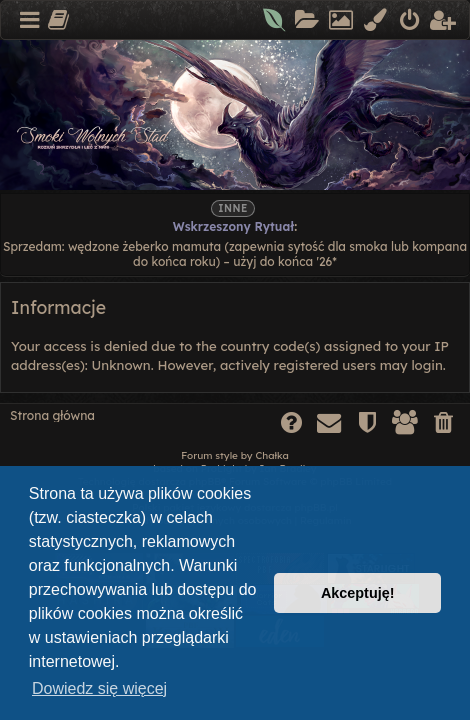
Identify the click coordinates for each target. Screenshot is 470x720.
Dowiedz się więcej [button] (99, 688)
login (426, 365)
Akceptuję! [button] (358, 593)
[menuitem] (275, 20)
